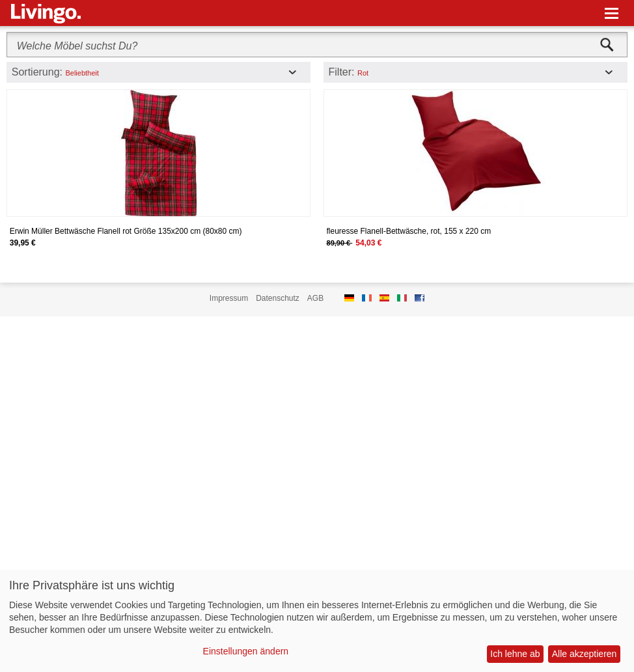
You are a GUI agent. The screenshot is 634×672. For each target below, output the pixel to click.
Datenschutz (278, 298)
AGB (315, 298)
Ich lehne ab (515, 654)
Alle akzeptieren (585, 654)
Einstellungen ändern (246, 651)
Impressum (229, 298)
